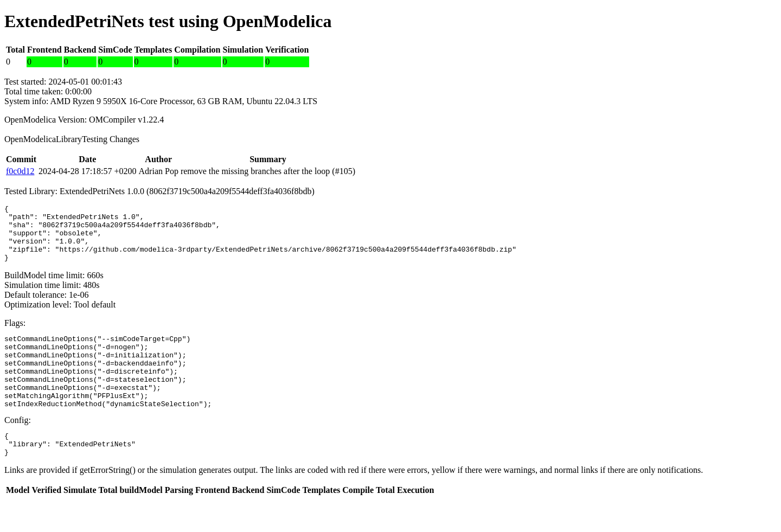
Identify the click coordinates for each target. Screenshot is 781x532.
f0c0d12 (20, 171)
